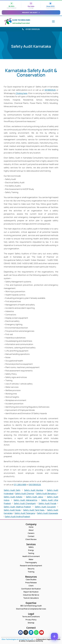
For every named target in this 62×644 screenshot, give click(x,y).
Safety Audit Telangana (25, 513)
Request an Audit (31, 12)
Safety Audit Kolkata (13, 497)
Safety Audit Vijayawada (47, 513)
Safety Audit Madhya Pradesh (17, 507)
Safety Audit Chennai (25, 493)
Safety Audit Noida (12, 510)
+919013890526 (31, 29)
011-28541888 (20, 485)
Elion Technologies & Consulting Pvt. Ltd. (18, 639)
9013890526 (50, 90)
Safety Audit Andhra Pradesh (17, 517)
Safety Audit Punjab (47, 503)
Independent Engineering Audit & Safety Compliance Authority (40, 640)
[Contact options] (54, 636)
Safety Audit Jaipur (35, 497)
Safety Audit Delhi (12, 490)
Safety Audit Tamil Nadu (34, 510)
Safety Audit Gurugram (45, 507)
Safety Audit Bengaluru (46, 493)
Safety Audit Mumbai (34, 490)
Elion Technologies (21, 20)
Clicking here (21, 93)
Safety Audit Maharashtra (25, 500)
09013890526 (35, 485)
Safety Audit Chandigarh (25, 503)
